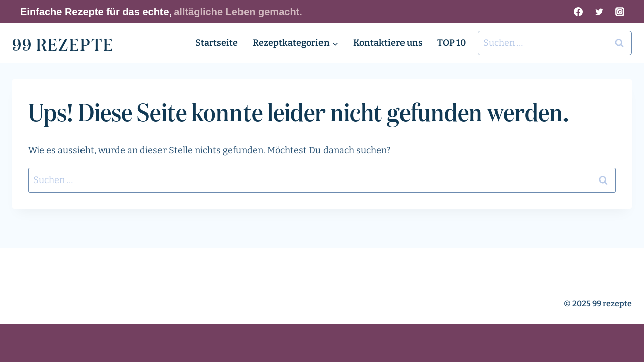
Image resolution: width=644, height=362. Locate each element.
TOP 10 (452, 43)
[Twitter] (599, 12)
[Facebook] (578, 12)
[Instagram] (620, 12)
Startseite (217, 43)
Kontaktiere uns (388, 43)
